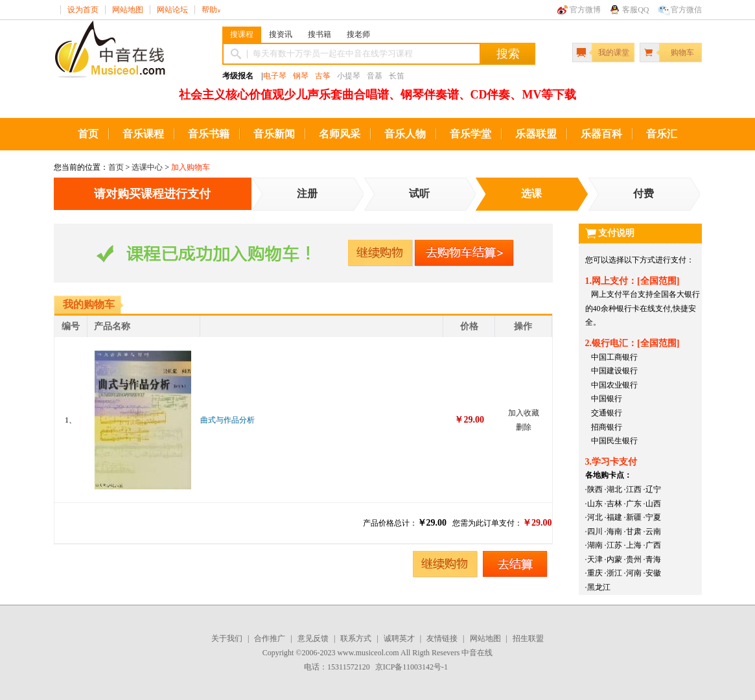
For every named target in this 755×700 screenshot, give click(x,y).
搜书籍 (319, 34)
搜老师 (358, 34)
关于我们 (227, 638)
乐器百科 (601, 134)
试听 (419, 193)
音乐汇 (662, 134)
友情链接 (442, 638)
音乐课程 (143, 134)
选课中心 (147, 167)
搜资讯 (281, 34)
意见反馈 (313, 638)
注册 (307, 193)
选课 (531, 193)
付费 (644, 193)
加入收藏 (524, 413)
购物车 (682, 52)
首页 (88, 134)
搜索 (508, 54)
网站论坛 (172, 10)
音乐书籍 (209, 134)
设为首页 (83, 10)
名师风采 (340, 134)
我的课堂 (614, 52)
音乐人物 (405, 134)
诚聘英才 (399, 638)
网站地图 (128, 10)
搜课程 (242, 34)
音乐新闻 (274, 134)
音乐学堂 (470, 134)
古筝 (323, 76)
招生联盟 (528, 638)
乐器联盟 (536, 134)
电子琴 (275, 76)
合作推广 (270, 638)
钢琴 (301, 76)
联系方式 (356, 638)
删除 (524, 427)
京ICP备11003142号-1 (412, 667)
